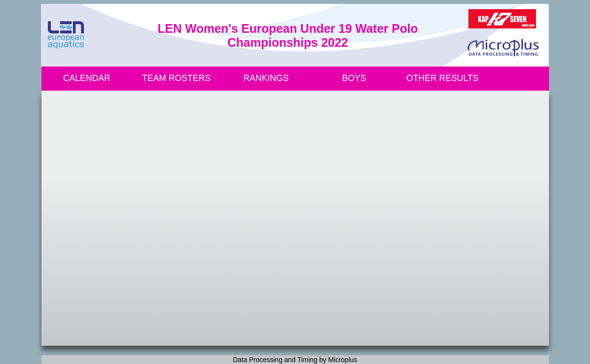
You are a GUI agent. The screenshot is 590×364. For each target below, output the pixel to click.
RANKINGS (266, 78)
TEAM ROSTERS (177, 78)
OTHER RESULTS (442, 78)
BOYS (354, 78)
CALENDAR (87, 78)
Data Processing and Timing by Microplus (295, 360)
